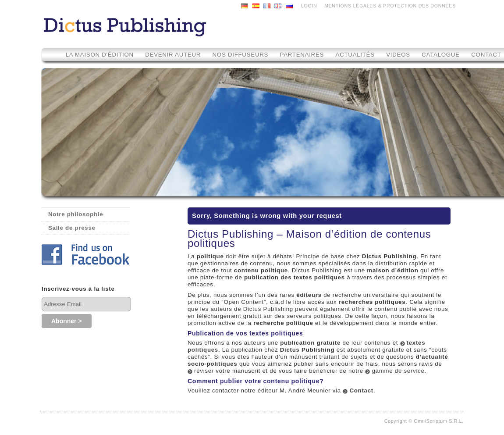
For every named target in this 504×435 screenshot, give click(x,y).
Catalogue (441, 55)
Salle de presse (72, 228)
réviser (204, 371)
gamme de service (398, 371)
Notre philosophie (76, 214)
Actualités (355, 55)
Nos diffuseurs (241, 55)
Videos (399, 55)
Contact (361, 390)
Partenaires (302, 55)
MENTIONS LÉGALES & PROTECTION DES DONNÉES (390, 6)
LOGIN (309, 6)
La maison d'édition (100, 55)
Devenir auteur (173, 55)
